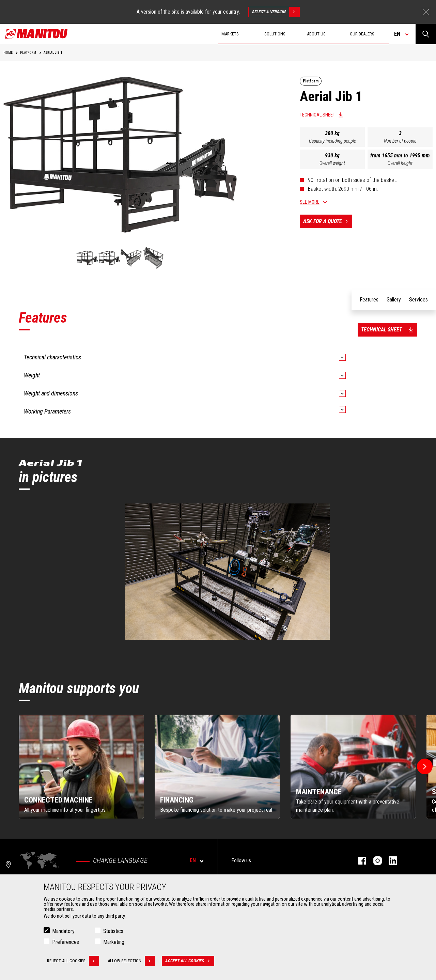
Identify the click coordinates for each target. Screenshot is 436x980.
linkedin (390, 861)
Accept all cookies (190, 961)
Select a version (276, 12)
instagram (374, 861)
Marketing (114, 942)
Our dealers (362, 34)
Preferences (66, 942)
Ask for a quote (328, 221)
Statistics (113, 931)
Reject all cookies (73, 961)
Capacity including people (332, 141)
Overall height (400, 163)
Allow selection (131, 961)
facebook (359, 861)
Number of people (400, 141)
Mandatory (63, 931)
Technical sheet (317, 115)
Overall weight (332, 163)
